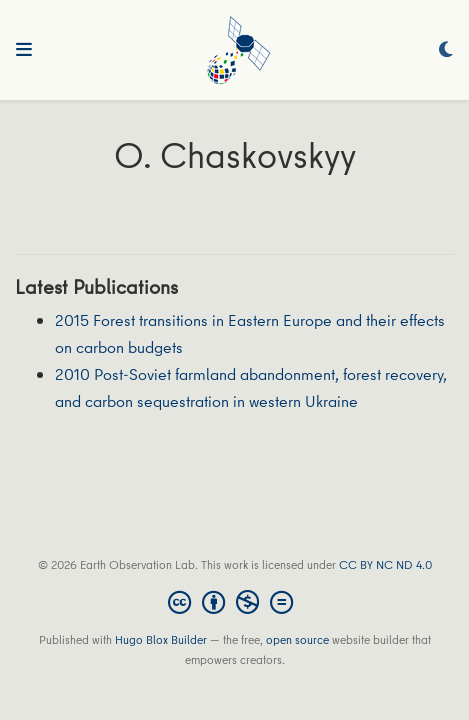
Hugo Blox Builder (161, 639)
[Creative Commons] (234, 602)
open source (297, 639)
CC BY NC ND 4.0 (385, 564)
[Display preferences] (446, 50)
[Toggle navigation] (24, 50)
